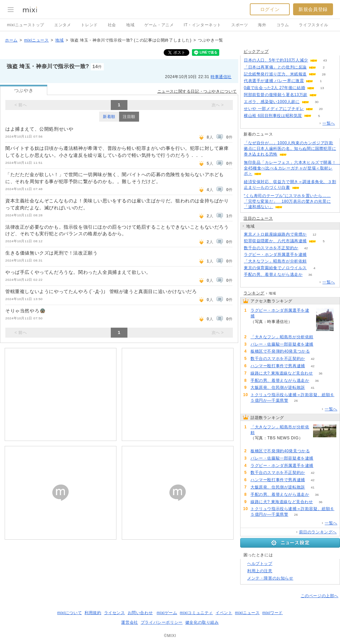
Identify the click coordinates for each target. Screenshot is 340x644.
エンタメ (63, 25)
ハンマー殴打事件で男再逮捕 (278, 366)
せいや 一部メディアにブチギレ (274, 109)
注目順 (129, 117)
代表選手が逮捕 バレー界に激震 (274, 81)
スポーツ (240, 25)
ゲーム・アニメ (159, 25)
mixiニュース (36, 40)
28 (324, 74)
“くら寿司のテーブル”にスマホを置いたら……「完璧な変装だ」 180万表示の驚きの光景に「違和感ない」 (287, 201)
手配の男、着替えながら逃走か (273, 274)
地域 (130, 25)
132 (315, 261)
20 (321, 109)
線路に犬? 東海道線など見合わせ (282, 373)
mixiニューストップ (26, 25)
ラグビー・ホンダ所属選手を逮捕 (275, 255)
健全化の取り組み (202, 622)
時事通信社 (221, 77)
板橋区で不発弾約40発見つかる (280, 351)
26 (296, 401)
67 (321, 344)
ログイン (270, 9)
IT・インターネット (202, 25)
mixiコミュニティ (196, 613)
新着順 (109, 117)
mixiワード (272, 613)
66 (314, 255)
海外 (262, 25)
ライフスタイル (313, 25)
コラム (283, 25)
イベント (224, 613)
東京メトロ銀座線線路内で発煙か (275, 234)
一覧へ (329, 123)
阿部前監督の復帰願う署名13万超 (276, 95)
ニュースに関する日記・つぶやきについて (197, 91)
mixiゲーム (167, 613)
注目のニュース (258, 218)
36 (310, 275)
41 (313, 388)
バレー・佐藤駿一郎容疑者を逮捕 (282, 344)
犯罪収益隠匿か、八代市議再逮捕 (275, 241)
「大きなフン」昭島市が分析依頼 (275, 261)
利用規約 (93, 613)
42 (306, 248)
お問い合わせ (140, 613)
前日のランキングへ (318, 532)
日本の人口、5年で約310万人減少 (276, 60)
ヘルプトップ (260, 564)
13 (322, 88)
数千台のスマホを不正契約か (271, 248)
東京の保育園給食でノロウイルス (275, 268)
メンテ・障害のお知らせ (270, 578)
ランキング (254, 293)
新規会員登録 (313, 9)
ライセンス (115, 613)
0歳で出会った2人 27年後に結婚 (274, 88)
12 (314, 234)
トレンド (89, 25)
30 (317, 102)
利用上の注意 (260, 571)
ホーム (11, 40)
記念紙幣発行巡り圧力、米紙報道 (275, 74)
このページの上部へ (320, 596)
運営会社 (129, 622)
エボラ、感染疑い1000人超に (272, 102)
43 (325, 60)
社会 (112, 25)
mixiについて (70, 613)
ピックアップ (256, 52)
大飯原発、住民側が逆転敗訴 (278, 387)
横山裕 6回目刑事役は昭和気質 (273, 116)
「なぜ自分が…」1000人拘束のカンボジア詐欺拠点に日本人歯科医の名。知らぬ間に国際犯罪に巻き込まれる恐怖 (290, 149)
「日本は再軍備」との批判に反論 (275, 67)
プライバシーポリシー (162, 622)
